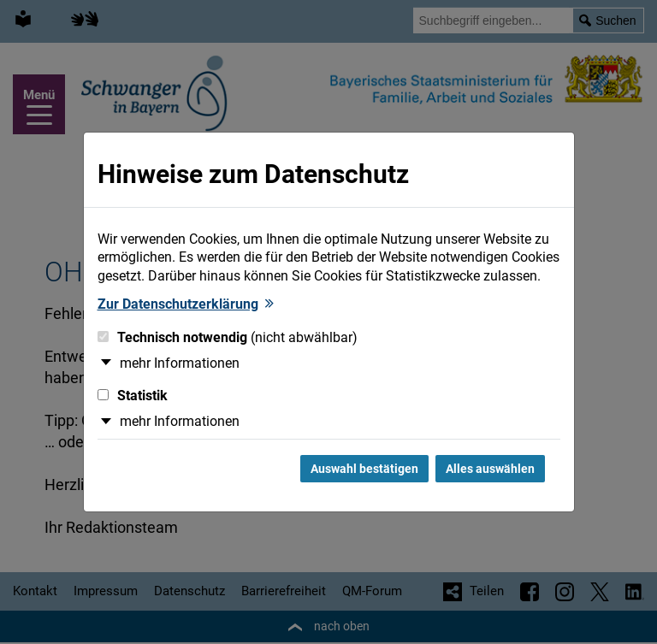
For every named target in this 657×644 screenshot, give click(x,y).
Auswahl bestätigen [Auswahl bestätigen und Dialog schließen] (364, 469)
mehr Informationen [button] (180, 363)
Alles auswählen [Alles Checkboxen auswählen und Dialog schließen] (490, 469)
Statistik (133, 396)
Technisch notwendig (228, 337)
